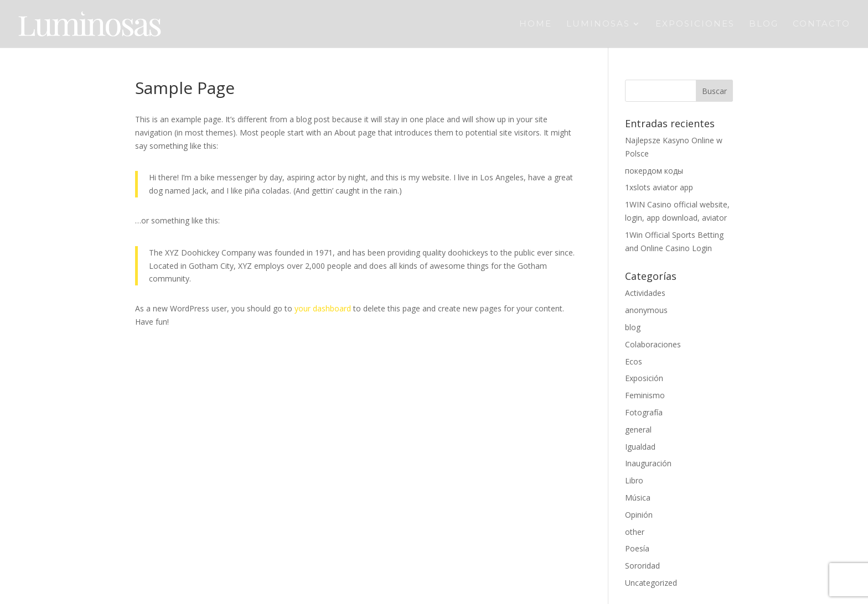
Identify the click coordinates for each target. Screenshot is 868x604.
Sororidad (642, 566)
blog (633, 327)
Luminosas (598, 24)
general (638, 429)
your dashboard (323, 308)
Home (536, 24)
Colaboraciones (653, 344)
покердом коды (654, 171)
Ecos (634, 361)
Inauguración (648, 463)
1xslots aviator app (659, 187)
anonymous (646, 310)
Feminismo (645, 395)
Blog (764, 24)
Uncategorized (651, 583)
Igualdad (640, 447)
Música (638, 498)
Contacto (821, 24)
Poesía (637, 548)
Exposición (644, 378)
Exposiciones (695, 24)
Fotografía (644, 412)
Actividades (645, 293)
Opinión (639, 515)
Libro (634, 480)
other (635, 532)
